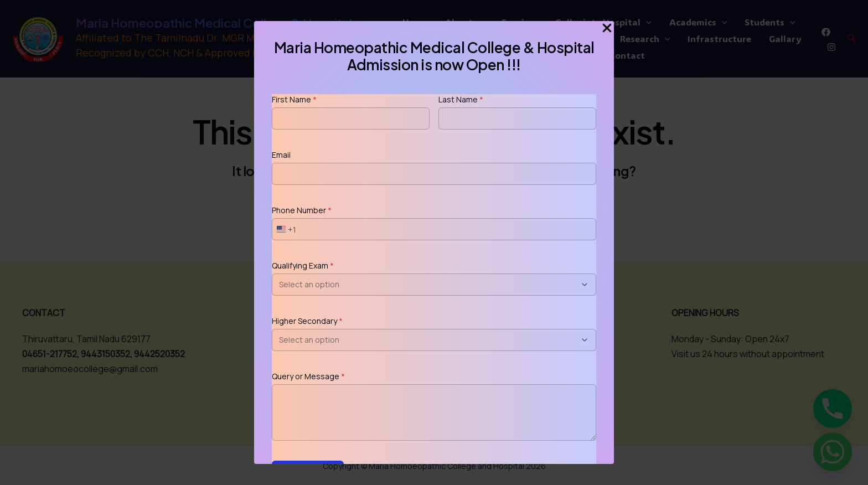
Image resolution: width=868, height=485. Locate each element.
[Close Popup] (607, 29)
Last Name (461, 99)
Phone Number (302, 210)
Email (281, 155)
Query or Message (308, 376)
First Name (294, 99)
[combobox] (284, 229)
